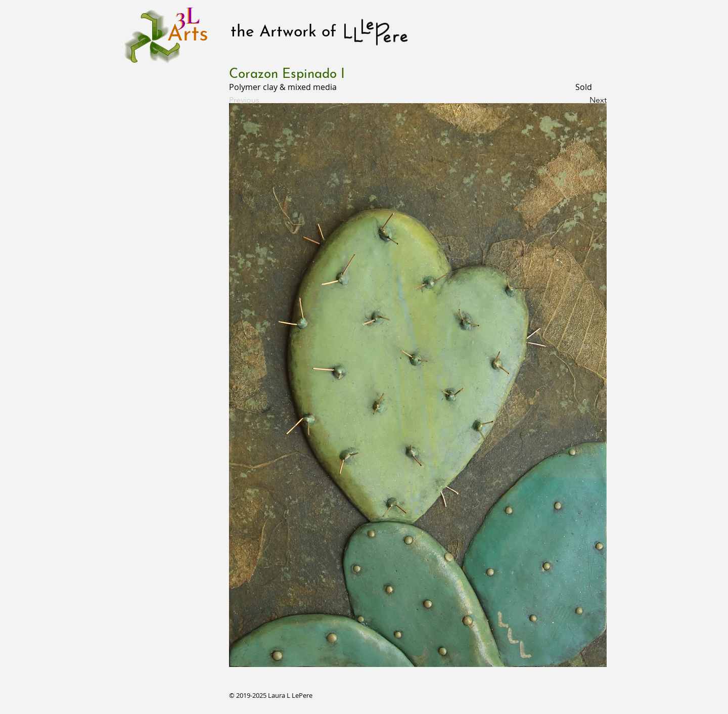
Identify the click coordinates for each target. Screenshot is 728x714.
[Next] (581, 100)
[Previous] (262, 100)
